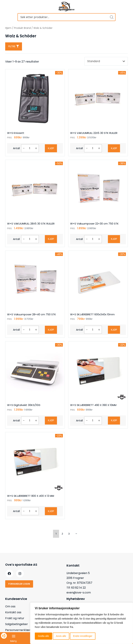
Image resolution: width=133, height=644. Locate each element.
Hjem (8, 28)
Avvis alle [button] (61, 636)
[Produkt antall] (30, 148)
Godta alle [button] (43, 636)
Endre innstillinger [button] (83, 636)
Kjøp (51, 148)
